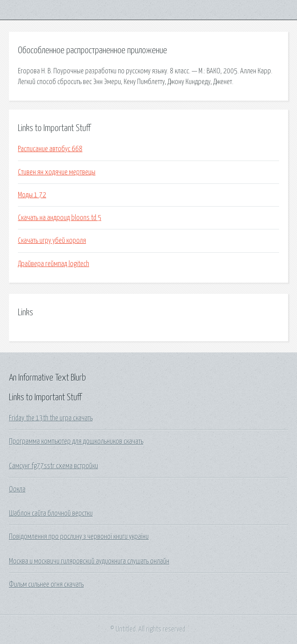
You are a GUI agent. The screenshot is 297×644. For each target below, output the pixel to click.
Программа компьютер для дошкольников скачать (76, 441)
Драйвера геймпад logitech (54, 264)
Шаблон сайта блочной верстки (51, 513)
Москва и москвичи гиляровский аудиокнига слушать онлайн (89, 561)
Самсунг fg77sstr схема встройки (54, 466)
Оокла (17, 489)
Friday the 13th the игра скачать (51, 418)
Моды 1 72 (32, 195)
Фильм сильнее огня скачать (46, 585)
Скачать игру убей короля (52, 241)
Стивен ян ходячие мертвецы (57, 172)
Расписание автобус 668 (50, 149)
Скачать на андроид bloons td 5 (60, 218)
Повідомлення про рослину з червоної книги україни (79, 537)
